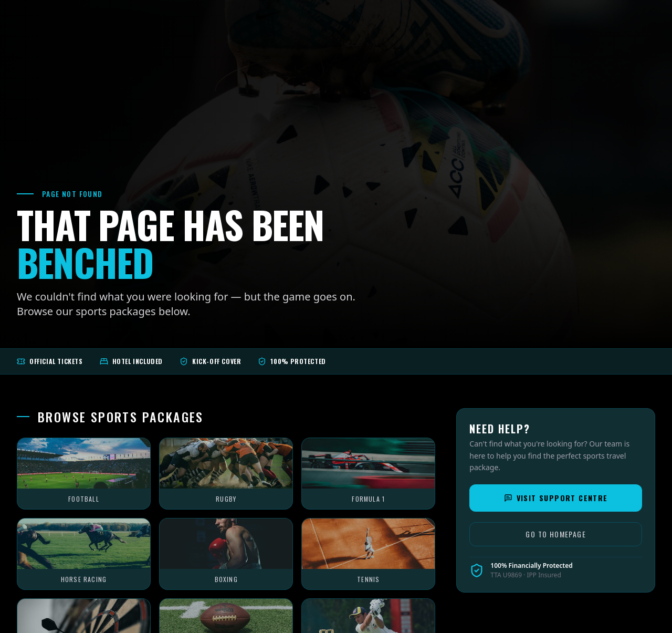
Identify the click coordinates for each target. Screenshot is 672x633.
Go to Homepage (556, 534)
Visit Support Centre (556, 498)
